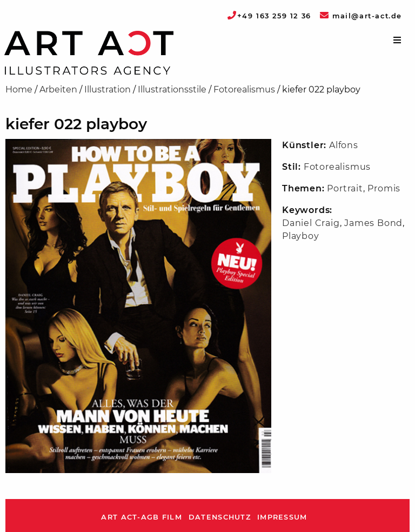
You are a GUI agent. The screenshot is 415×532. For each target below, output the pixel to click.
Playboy (301, 236)
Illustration (108, 89)
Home (19, 89)
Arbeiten (58, 89)
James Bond (373, 223)
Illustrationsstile (172, 89)
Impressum (282, 517)
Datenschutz (220, 517)
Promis (384, 188)
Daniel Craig (311, 223)
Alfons (344, 145)
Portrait (345, 188)
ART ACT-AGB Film (141, 517)
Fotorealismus (244, 89)
